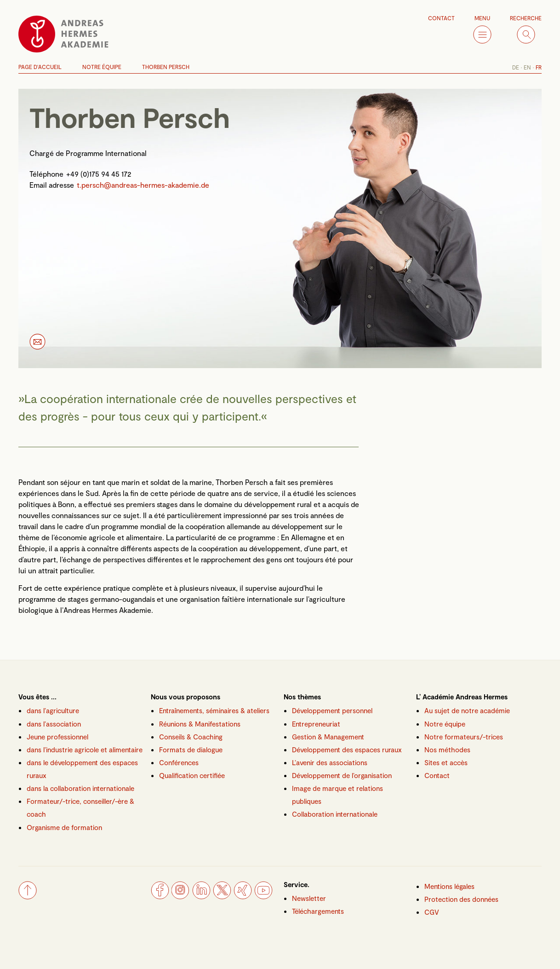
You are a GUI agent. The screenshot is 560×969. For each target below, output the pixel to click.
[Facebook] (160, 897)
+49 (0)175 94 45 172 (99, 174)
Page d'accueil (40, 67)
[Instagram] (181, 897)
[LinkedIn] (201, 897)
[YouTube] (263, 897)
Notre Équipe (102, 67)
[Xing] (243, 897)
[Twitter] (222, 897)
